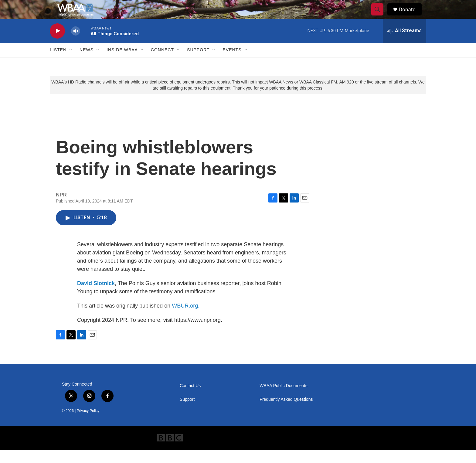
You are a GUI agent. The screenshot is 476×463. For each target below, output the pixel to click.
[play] (57, 44)
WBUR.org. (186, 319)
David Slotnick (96, 296)
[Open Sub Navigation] (71, 63)
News (87, 63)
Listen (58, 63)
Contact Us (190, 399)
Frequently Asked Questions (286, 412)
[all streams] (405, 44)
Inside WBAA (122, 63)
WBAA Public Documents (283, 399)
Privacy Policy (88, 424)
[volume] (76, 44)
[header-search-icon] (380, 16)
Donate (411, 16)
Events (232, 63)
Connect (162, 63)
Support (198, 63)
